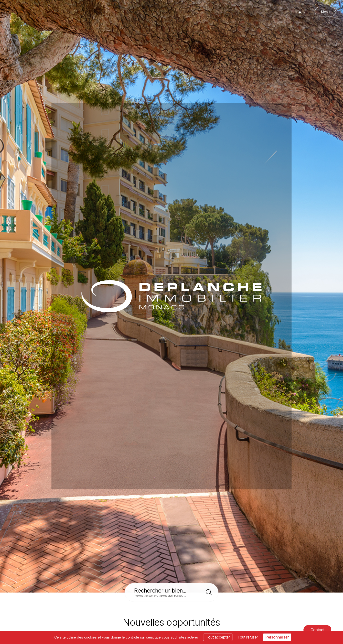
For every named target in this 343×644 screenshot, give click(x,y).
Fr (302, 13)
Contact (317, 630)
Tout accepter (218, 637)
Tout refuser (248, 637)
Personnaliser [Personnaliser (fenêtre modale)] (277, 637)
